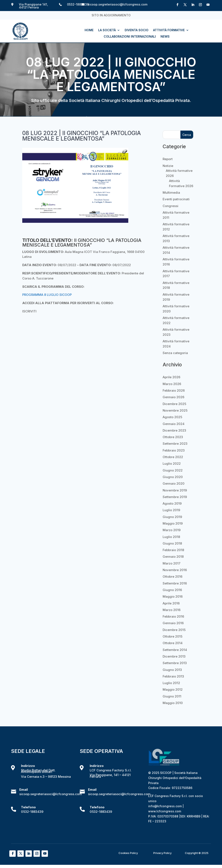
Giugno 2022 (173, 470)
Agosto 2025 (172, 417)
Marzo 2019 (172, 530)
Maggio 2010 (173, 703)
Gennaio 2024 (174, 424)
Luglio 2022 (172, 464)
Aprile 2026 (171, 377)
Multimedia (171, 193)
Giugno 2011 (172, 696)
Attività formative (169, 30)
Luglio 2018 (171, 537)
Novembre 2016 (175, 570)
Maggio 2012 (173, 689)
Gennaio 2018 (173, 557)
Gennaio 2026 (173, 397)
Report (168, 159)
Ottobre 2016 (172, 577)
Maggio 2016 (173, 596)
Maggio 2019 (173, 523)
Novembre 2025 (175, 410)
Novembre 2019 (175, 490)
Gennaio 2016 (173, 623)
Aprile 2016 (171, 603)
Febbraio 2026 (174, 390)
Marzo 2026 (172, 384)
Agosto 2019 (172, 503)
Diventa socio (137, 30)
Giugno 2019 (172, 517)
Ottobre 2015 (172, 636)
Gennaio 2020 (174, 483)
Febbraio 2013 (173, 676)
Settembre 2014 (175, 650)
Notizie (168, 166)
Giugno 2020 (173, 477)
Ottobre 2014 (173, 643)
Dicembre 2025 (174, 404)
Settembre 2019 (175, 497)
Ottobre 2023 (173, 437)
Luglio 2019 (171, 510)
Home (89, 30)
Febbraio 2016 (173, 616)
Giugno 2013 (172, 670)
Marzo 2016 (172, 610)
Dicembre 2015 (174, 630)
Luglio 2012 (171, 683)
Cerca (187, 135)
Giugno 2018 (172, 543)
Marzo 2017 (172, 563)
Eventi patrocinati (176, 199)
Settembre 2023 (175, 444)
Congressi (170, 206)
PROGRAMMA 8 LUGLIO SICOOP (47, 295)
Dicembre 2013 (174, 656)
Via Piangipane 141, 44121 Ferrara (33, 6)
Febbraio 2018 (173, 550)
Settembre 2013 (175, 663)
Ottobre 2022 (173, 457)
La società (107, 30)
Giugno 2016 (172, 590)
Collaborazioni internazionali (130, 37)
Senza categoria (175, 353)
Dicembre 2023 (174, 430)
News (165, 37)
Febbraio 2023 (174, 450)
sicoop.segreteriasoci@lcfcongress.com (117, 4)
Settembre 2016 (175, 583)
